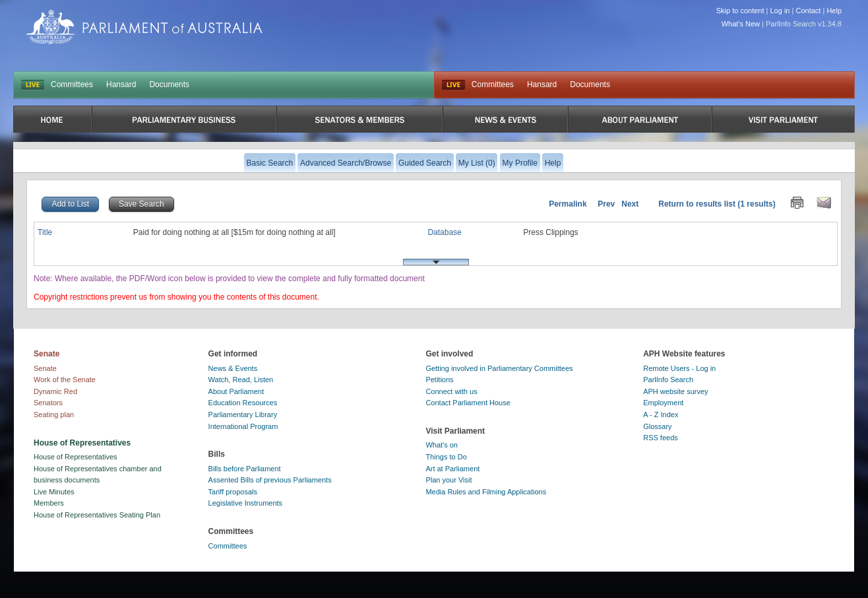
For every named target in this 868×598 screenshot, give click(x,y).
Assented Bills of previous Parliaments (270, 480)
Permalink (568, 204)
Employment (663, 403)
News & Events (233, 368)
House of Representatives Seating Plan (97, 515)
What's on (442, 445)
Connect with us (451, 391)
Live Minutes (54, 492)
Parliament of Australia (144, 27)
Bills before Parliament (245, 469)
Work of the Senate (65, 380)
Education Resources (243, 403)
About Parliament (236, 391)
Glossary (657, 426)
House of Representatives (76, 457)
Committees (72, 84)
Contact (808, 11)
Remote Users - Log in (679, 368)
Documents (169, 84)
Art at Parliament (452, 469)
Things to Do (446, 457)
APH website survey (675, 391)
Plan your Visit (449, 480)
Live (453, 85)
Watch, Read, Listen (241, 380)
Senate (45, 368)
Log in (780, 11)
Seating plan (54, 415)
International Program (243, 426)
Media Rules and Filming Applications (486, 492)
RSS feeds (661, 438)
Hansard (121, 84)
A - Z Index (661, 415)
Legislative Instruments (246, 503)
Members (49, 503)
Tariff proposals (233, 492)
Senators (48, 403)
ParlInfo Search (668, 380)
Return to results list (697, 204)
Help (834, 11)
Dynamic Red (55, 391)
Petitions (439, 380)
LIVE (33, 85)
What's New (741, 24)
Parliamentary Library (243, 415)
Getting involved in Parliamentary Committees (499, 368)
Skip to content (740, 11)
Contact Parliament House (468, 403)
